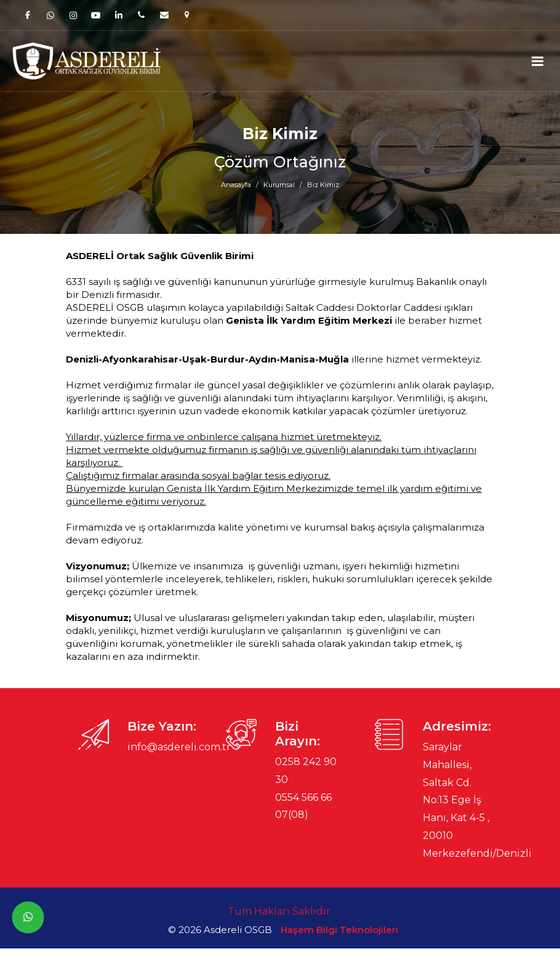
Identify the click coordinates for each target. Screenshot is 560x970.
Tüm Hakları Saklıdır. (280, 911)
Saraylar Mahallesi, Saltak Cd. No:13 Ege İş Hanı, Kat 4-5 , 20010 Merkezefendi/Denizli (477, 800)
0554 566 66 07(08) (303, 806)
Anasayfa (236, 185)
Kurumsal (279, 185)
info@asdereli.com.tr (179, 747)
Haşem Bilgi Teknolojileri (339, 930)
